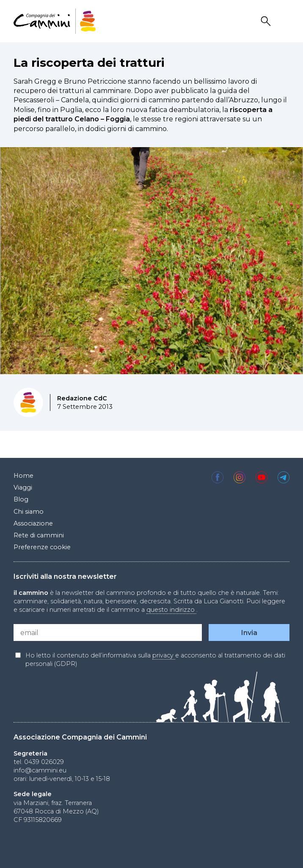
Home (23, 476)
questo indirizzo (171, 610)
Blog (21, 499)
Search (267, 21)
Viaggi (23, 487)
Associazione (33, 523)
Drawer (284, 21)
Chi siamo (29, 512)
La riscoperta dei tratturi (89, 63)
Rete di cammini (39, 535)
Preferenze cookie (42, 547)
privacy (164, 655)
